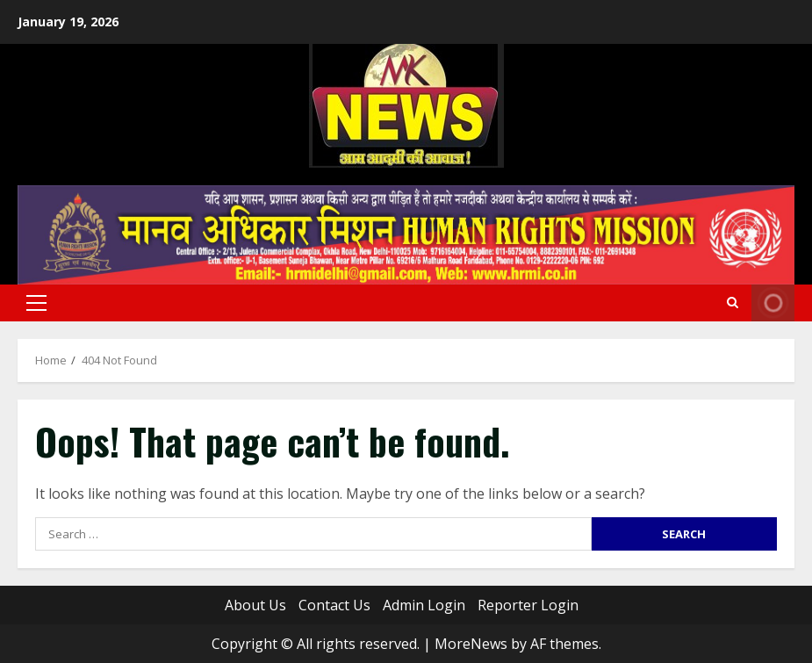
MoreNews (471, 644)
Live (773, 303)
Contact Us (334, 605)
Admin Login (424, 605)
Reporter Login (528, 605)
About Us (255, 605)
